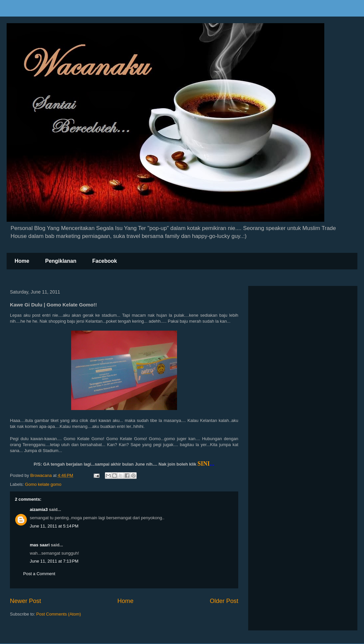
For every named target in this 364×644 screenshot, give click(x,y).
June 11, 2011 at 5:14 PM (54, 526)
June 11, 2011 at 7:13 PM (54, 561)
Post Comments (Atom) (59, 614)
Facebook (105, 261)
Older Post (224, 601)
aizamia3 (39, 509)
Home (22, 261)
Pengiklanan (61, 261)
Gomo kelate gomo (43, 484)
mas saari (40, 545)
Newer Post (25, 601)
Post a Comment (39, 574)
